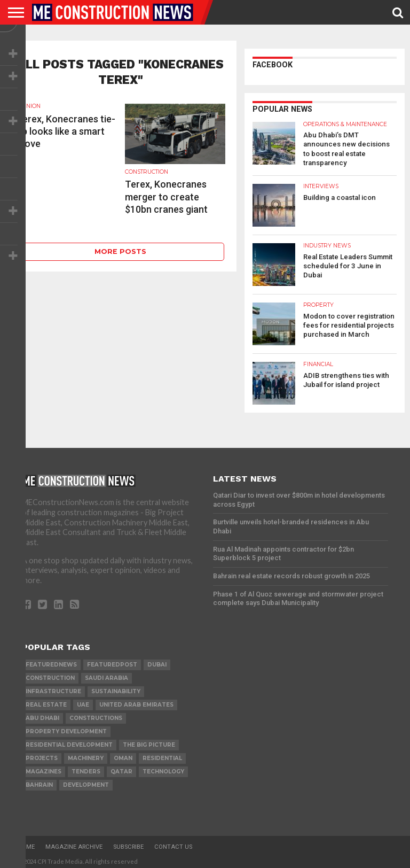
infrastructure (53, 688)
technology (163, 768)
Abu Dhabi (42, 715)
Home (26, 844)
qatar (121, 768)
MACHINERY (86, 755)
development (86, 782)
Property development (66, 728)
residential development (69, 742)
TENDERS (86, 768)
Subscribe (128, 844)
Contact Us (173, 844)
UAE (83, 702)
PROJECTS (42, 755)
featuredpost (112, 661)
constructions (96, 715)
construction (50, 675)
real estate (46, 702)
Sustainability (116, 688)
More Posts (120, 251)
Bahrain (39, 782)
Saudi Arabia (107, 675)
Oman (123, 755)
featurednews (51, 661)
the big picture (149, 742)
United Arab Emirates (136, 702)
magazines (44, 768)
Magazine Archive (74, 844)
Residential (162, 755)
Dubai (157, 661)
